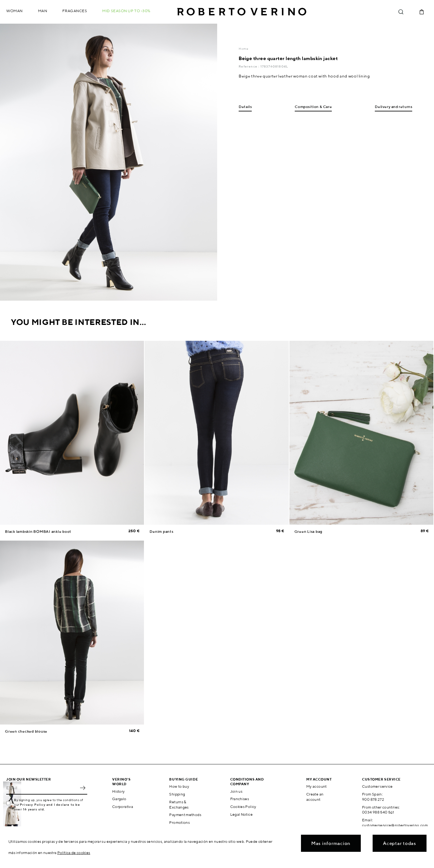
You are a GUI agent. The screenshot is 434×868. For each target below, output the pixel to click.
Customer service (377, 786)
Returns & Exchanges (179, 805)
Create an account (315, 797)
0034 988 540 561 (378, 812)
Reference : (249, 66)
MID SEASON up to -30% (126, 11)
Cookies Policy (243, 807)
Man (43, 11)
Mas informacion (331, 843)
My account (317, 786)
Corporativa (123, 807)
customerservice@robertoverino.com (395, 825)
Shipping (177, 794)
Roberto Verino (242, 12)
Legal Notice (241, 814)
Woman (14, 11)
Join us (236, 791)
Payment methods (185, 815)
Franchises (240, 799)
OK (83, 788)
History (119, 791)
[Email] (42, 788)
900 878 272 (373, 799)
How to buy (179, 786)
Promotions (179, 822)
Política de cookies (74, 853)
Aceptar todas (400, 843)
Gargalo (119, 799)
